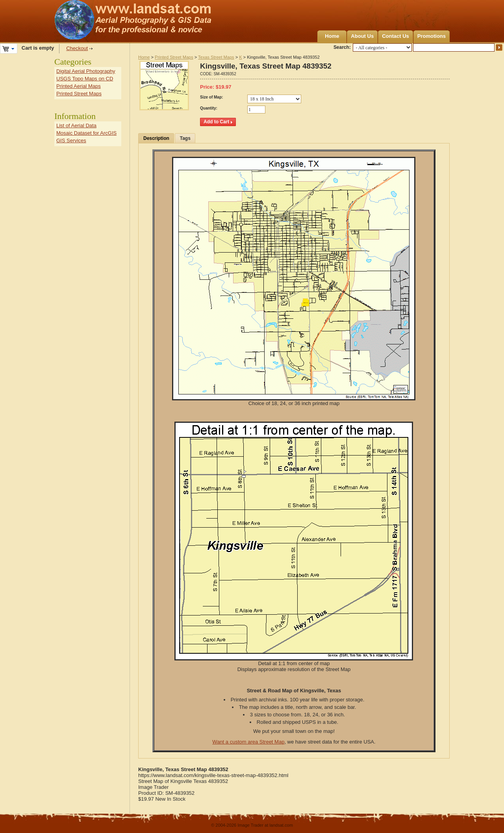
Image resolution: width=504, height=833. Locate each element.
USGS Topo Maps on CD (85, 79)
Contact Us (396, 36)
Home (332, 36)
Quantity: (209, 108)
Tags (185, 138)
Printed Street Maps (174, 57)
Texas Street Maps (216, 57)
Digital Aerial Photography (86, 71)
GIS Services (71, 140)
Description (156, 138)
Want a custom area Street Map (248, 742)
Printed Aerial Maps (79, 86)
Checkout (77, 48)
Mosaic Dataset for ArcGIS (86, 133)
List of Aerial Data (76, 126)
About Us (362, 36)
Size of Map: (211, 97)
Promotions (432, 36)
